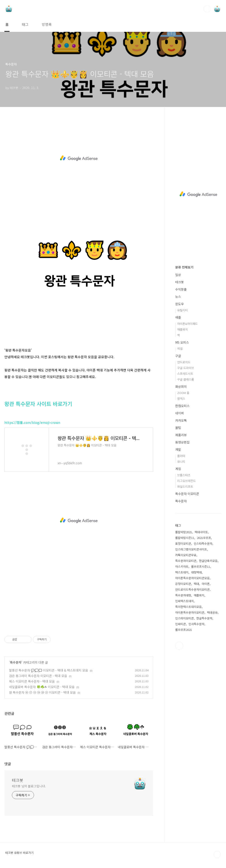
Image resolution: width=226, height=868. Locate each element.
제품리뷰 (181, 435)
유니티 (181, 462)
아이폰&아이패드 (187, 324)
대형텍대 (196, 572)
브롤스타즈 (184, 475)
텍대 (196, 584)
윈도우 (180, 304)
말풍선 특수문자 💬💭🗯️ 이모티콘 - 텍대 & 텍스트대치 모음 (49, 670)
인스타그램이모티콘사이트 (191, 549)
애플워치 (183, 329)
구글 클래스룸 (186, 379)
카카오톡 (181, 420)
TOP (217, 855)
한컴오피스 (182, 406)
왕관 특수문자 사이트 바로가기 (38, 404)
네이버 (180, 413)
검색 (207, 9)
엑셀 (180, 349)
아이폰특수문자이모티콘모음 (192, 578)
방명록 (47, 24)
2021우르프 (204, 538)
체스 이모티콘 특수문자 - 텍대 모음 (32, 681)
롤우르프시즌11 (201, 566)
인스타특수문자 (203, 543)
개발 (178, 449)
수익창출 (181, 289)
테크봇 (18, 780)
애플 (178, 317)
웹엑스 (181, 399)
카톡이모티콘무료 (186, 555)
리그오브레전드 (186, 481)
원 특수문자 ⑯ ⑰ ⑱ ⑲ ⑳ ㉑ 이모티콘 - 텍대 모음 (42, 692)
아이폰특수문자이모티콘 (190, 612)
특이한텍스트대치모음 (188, 607)
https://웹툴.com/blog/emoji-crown (32, 422)
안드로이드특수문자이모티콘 (192, 589)
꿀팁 (178, 428)
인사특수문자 (196, 624)
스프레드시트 (185, 374)
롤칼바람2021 (184, 532)
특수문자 (16, 662)
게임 (178, 469)
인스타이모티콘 (185, 618)
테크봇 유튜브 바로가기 (19, 853)
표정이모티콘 (183, 543)
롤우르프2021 (184, 630)
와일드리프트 (185, 486)
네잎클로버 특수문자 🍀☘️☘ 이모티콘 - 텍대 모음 (42, 687)
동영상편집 (182, 442)
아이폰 (206, 584)
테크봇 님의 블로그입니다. (29, 786)
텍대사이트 (201, 532)
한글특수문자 (204, 618)
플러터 (181, 456)
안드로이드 (184, 362)
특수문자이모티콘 (186, 561)
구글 (178, 356)
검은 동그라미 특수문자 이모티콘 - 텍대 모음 (38, 676)
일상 (178, 275)
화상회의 (181, 386)
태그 (25, 24)
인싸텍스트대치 (185, 601)
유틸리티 (183, 310)
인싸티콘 (181, 624)
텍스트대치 (182, 572)
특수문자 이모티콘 (187, 494)
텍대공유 (212, 612)
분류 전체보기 (184, 267)
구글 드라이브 (186, 368)
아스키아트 (182, 566)
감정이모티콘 (183, 584)
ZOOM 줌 (183, 393)
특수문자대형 (183, 595)
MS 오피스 (182, 342)
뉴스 (178, 297)
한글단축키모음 (208, 561)
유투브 (179, 646)
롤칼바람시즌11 (185, 538)
